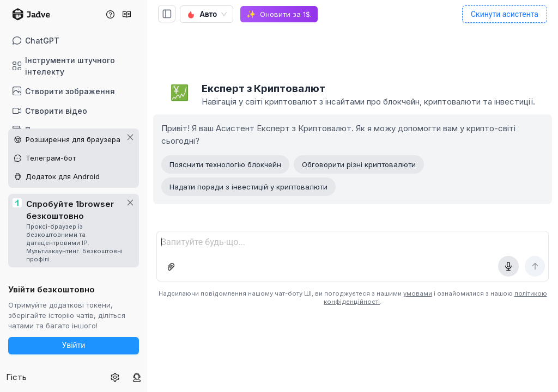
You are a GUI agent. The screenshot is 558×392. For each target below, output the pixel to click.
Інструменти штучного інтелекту (64, 66)
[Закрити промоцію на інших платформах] (130, 137)
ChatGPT (36, 41)
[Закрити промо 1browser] (130, 203)
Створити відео (50, 111)
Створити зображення (64, 91)
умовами (418, 293)
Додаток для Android (63, 176)
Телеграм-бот (51, 158)
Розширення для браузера (73, 139)
